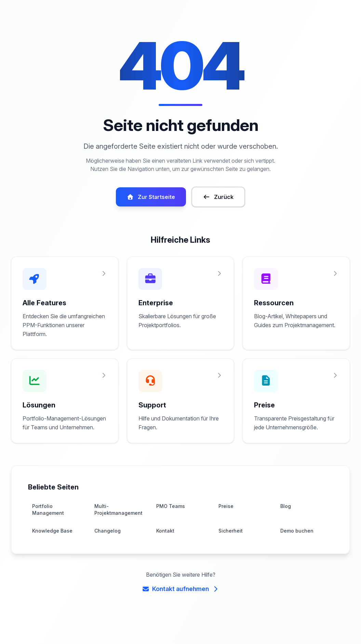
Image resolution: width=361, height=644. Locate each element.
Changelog (107, 548)
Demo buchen (296, 548)
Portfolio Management (47, 527)
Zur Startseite (151, 205)
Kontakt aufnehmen (180, 606)
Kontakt (165, 548)
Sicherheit (230, 548)
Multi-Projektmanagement (117, 527)
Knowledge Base (51, 548)
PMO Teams (170, 523)
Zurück (218, 205)
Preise (226, 523)
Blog (285, 523)
